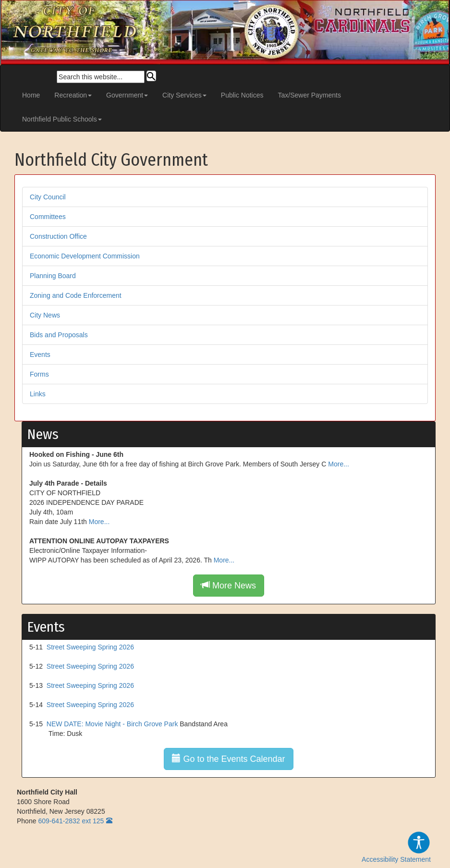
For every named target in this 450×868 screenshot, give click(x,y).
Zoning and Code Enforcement (76, 295)
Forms (39, 374)
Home (31, 95)
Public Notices (242, 95)
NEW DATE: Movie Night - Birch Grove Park (112, 724)
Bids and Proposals (59, 335)
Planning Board (53, 276)
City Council (48, 197)
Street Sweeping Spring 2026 (90, 647)
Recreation (73, 95)
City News (45, 315)
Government (127, 95)
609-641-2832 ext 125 (71, 821)
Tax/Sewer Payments (310, 95)
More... (339, 464)
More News (229, 585)
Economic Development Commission (85, 256)
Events (40, 355)
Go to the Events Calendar (228, 759)
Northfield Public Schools (62, 119)
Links (38, 394)
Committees (48, 217)
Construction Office (58, 236)
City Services (184, 95)
